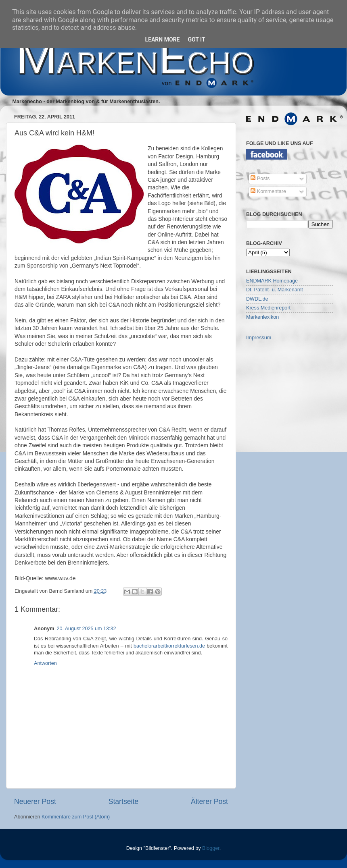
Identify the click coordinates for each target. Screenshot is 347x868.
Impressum (259, 338)
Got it (196, 39)
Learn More (162, 39)
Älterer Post (209, 802)
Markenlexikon (262, 317)
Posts (260, 179)
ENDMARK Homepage (272, 281)
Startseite (123, 802)
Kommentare (268, 191)
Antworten (45, 663)
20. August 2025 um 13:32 (86, 629)
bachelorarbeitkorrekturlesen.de (169, 646)
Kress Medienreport (268, 308)
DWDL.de (257, 299)
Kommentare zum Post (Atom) (76, 817)
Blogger (211, 848)
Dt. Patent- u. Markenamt (275, 290)
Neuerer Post (35, 802)
